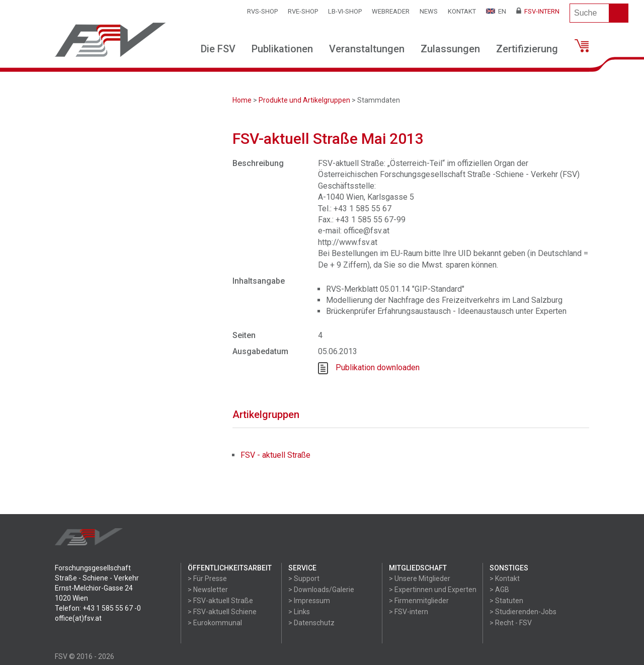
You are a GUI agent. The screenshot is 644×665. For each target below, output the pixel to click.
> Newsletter (208, 590)
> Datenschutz (311, 623)
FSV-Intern (538, 11)
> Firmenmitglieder (419, 601)
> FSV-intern (409, 612)
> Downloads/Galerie (321, 590)
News (429, 11)
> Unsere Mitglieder (420, 578)
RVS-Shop (262, 11)
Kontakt (462, 11)
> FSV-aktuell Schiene (222, 612)
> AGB (499, 590)
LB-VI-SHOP (345, 11)
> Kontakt (505, 578)
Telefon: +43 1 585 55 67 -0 (98, 608)
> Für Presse (207, 578)
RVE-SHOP (303, 11)
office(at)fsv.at (78, 618)
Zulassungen (450, 49)
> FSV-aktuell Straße (220, 601)
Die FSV (218, 49)
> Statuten (506, 601)
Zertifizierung (527, 49)
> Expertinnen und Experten (433, 590)
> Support (304, 578)
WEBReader (391, 11)
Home (242, 100)
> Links (299, 612)
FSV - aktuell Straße (275, 455)
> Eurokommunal (215, 623)
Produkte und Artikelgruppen (304, 100)
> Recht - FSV (511, 623)
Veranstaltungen (367, 49)
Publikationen (282, 49)
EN (496, 11)
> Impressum (309, 601)
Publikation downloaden (378, 367)
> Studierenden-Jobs (523, 612)
